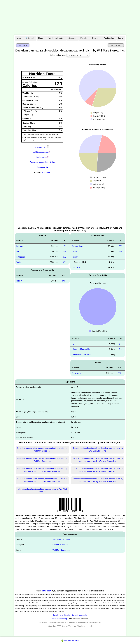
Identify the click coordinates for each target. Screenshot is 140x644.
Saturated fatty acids (81, 349)
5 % (64, 262)
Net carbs (77, 267)
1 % (64, 246)
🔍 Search (30, 38)
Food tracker (109, 38)
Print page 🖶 (42, 167)
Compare (72, 38)
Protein (19, 281)
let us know (47, 591)
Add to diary (23, 45)
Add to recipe (41, 157)
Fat (73, 344)
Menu (19, 38)
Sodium (19, 262)
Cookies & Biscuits (60, 545)
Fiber (75, 252)
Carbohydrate (77, 246)
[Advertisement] (70, 17)
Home (41, 38)
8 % (121, 349)
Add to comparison (41, 152)
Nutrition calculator (56, 38)
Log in (121, 38)
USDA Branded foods (61, 539)
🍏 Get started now (70, 641)
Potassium (20, 257)
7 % (120, 246)
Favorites (84, 38)
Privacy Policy (64, 622)
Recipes (96, 38)
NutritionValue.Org (60, 619)
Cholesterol (76, 373)
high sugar (46, 172)
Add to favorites (116, 45)
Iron (18, 252)
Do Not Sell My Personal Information (86, 622)
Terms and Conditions (48, 622)
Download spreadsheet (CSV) (42, 162)
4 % (63, 281)
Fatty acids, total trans (82, 355)
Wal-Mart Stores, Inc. (61, 550)
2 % (64, 252)
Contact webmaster (80, 615)
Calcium (19, 246)
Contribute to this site (61, 615)
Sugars (76, 257)
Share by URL (42, 147)
